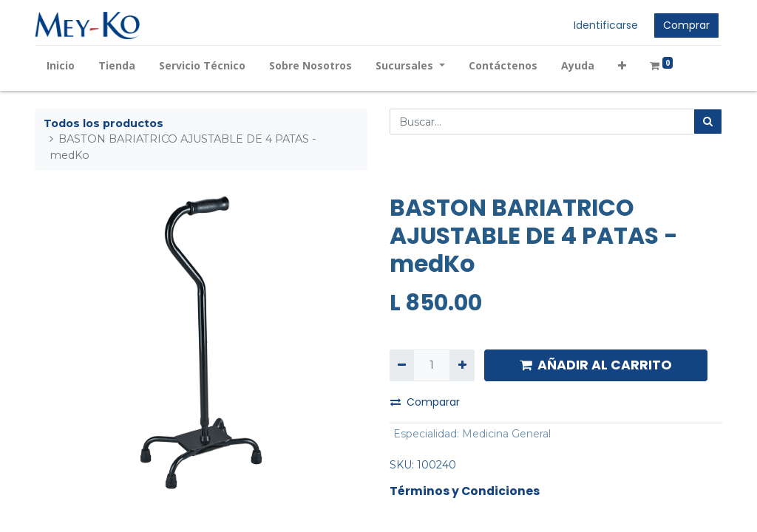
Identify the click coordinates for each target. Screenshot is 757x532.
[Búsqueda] (708, 122)
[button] (622, 65)
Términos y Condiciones (465, 491)
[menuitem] (61, 65)
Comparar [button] (425, 402)
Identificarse (606, 25)
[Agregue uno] (462, 365)
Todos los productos (103, 123)
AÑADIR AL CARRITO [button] (596, 365)
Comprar (686, 25)
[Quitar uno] (402, 365)
